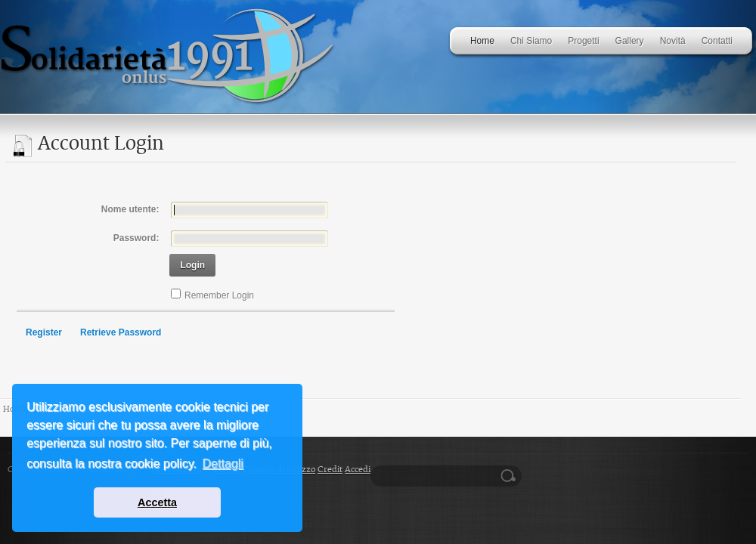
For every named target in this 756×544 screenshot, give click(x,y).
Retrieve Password (121, 332)
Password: (136, 238)
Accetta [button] (157, 502)
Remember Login (219, 295)
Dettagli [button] (223, 464)
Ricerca (510, 476)
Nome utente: (130, 209)
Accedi (358, 470)
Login (192, 265)
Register (44, 332)
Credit (330, 470)
